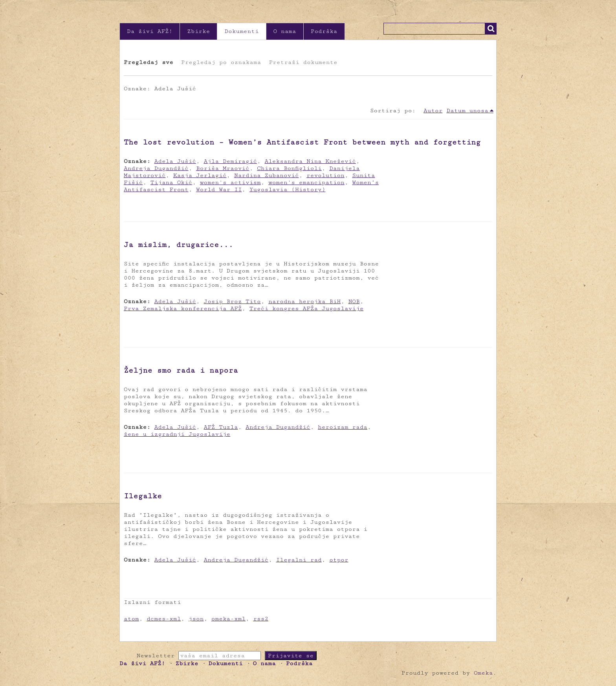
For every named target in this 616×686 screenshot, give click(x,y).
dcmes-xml (164, 619)
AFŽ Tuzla (221, 427)
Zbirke (198, 31)
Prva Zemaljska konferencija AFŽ (183, 308)
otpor (339, 560)
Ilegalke (143, 496)
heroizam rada (343, 427)
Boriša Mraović (223, 168)
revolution (325, 175)
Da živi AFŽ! (150, 31)
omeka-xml (228, 619)
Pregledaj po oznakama (221, 62)
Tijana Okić (171, 182)
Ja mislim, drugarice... (179, 245)
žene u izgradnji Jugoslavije (177, 434)
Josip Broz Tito (232, 301)
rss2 (261, 619)
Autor (433, 111)
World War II (219, 189)
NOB (354, 301)
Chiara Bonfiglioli (289, 168)
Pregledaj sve (148, 62)
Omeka (483, 673)
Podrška (324, 31)
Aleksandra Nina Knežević (310, 161)
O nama (285, 31)
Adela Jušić (175, 161)
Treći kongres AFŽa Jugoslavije (307, 308)
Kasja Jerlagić (200, 175)
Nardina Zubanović (267, 175)
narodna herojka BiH (304, 301)
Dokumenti (241, 31)
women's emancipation (306, 182)
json (196, 619)
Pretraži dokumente (303, 62)
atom (131, 619)
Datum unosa (467, 111)
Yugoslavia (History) (288, 189)
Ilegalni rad (299, 560)
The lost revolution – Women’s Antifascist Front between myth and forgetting (302, 142)
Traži (491, 29)
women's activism (230, 182)
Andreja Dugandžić (156, 168)
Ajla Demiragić (230, 161)
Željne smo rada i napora (181, 370)
